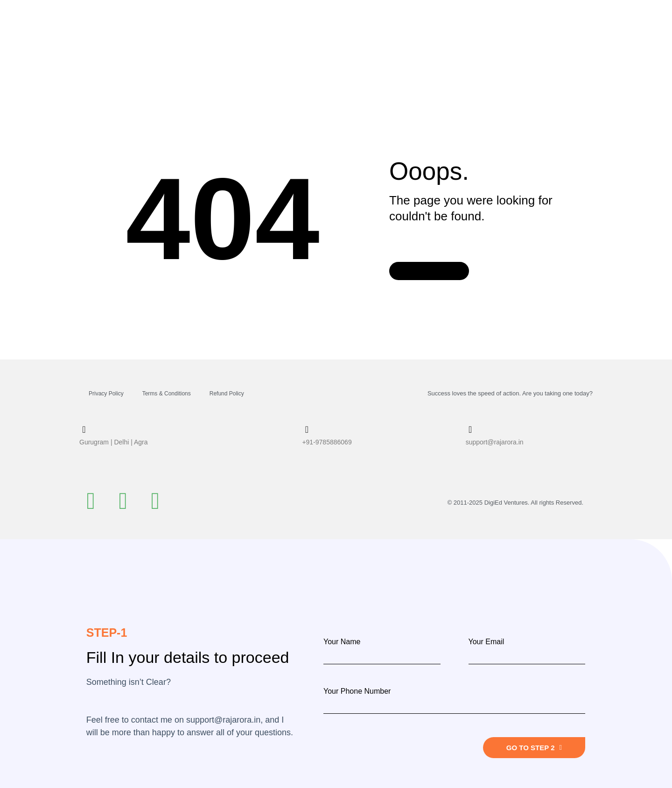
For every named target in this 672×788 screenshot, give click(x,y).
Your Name (342, 642)
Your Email (486, 642)
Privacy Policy (106, 394)
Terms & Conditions (167, 394)
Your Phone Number (357, 691)
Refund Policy (227, 394)
